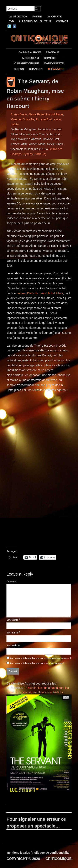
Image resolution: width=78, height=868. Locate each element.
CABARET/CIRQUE (27, 63)
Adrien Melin (19, 114)
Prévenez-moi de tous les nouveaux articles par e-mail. (37, 663)
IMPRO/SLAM (30, 58)
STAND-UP (53, 52)
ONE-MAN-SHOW (30, 52)
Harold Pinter (55, 114)
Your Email (12, 633)
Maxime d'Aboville (22, 119)
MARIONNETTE (54, 63)
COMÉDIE (50, 58)
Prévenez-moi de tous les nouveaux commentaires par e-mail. (41, 658)
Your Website (13, 645)
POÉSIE (37, 17)
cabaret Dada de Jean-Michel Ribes (40, 293)
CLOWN (19, 69)
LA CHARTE (54, 17)
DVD (11, 21)
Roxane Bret (44, 119)
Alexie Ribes (36, 114)
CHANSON (36, 69)
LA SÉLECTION (18, 17)
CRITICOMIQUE (59, 859)
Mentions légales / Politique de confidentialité (38, 853)
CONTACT (62, 21)
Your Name (12, 620)
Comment (11, 581)
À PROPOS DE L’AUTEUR (35, 21)
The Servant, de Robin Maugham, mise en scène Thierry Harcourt (35, 94)
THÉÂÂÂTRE (56, 69)
